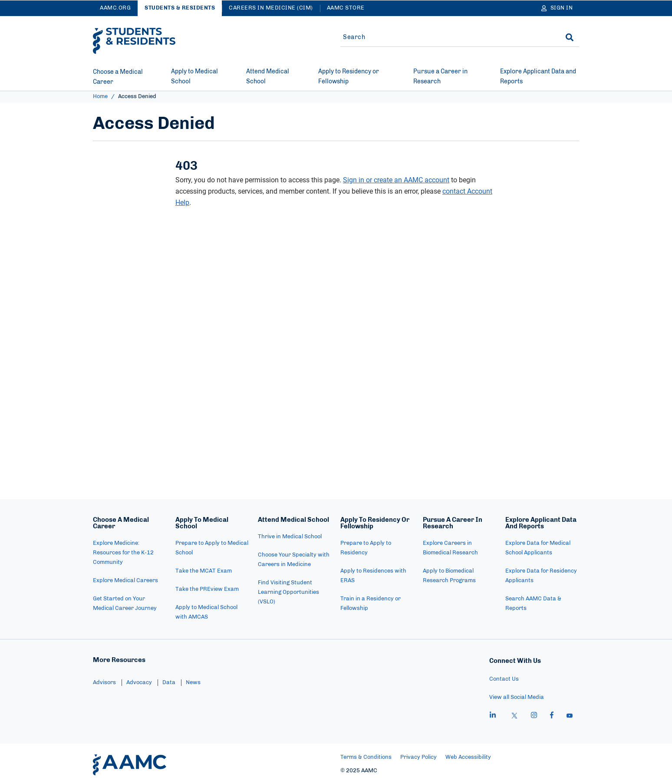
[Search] (570, 37)
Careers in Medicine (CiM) (271, 8)
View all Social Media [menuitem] (517, 697)
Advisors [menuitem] (104, 683)
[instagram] (534, 716)
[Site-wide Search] (446, 37)
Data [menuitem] (169, 683)
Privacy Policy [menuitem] (418, 757)
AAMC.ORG (115, 8)
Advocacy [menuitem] (139, 683)
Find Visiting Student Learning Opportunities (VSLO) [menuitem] (288, 592)
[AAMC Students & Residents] (134, 41)
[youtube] (570, 716)
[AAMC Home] (130, 765)
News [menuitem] (193, 683)
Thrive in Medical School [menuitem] (290, 537)
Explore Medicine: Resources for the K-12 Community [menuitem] (123, 553)
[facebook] (552, 716)
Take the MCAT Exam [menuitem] (204, 571)
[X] (514, 716)
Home (100, 97)
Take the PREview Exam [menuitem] (207, 589)
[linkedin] (493, 716)
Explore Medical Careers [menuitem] (125, 581)
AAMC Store (346, 8)
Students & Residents (180, 8)
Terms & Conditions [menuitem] (366, 757)
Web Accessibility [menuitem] (468, 757)
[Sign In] (557, 8)
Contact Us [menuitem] (504, 679)
